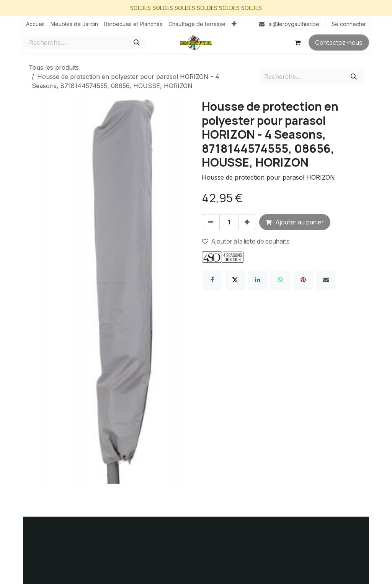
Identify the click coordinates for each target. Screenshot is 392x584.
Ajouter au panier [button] (295, 222)
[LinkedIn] (258, 280)
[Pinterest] (303, 280)
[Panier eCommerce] (297, 43)
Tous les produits (54, 67)
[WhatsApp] (280, 280)
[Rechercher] (137, 43)
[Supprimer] (211, 222)
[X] (235, 280)
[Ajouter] (247, 222)
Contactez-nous (339, 43)
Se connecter (349, 24)
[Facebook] (212, 280)
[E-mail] (326, 280)
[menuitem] (35, 24)
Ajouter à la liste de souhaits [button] (246, 241)
